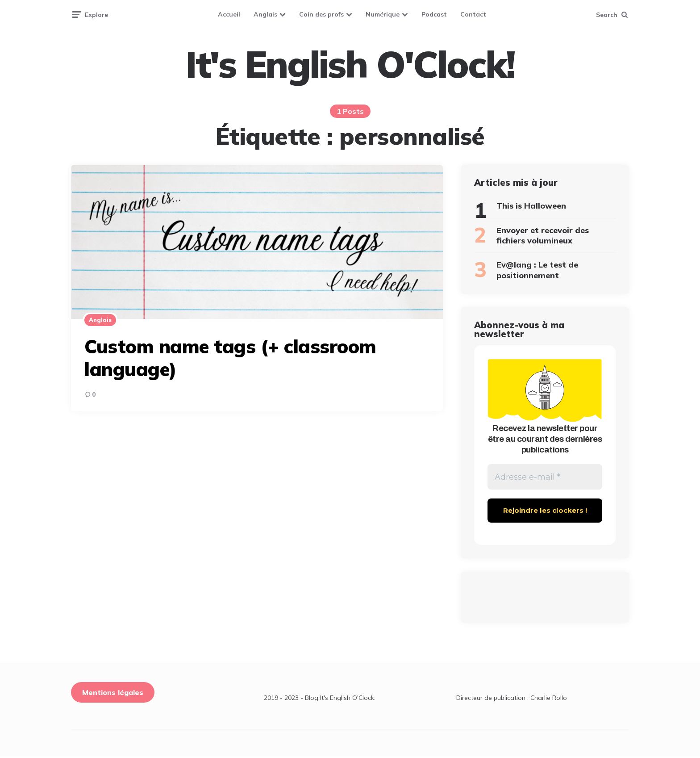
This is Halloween (531, 206)
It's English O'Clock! (350, 64)
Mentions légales (113, 694)
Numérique (383, 14)
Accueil (229, 14)
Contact (473, 14)
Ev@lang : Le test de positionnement (537, 270)
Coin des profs (321, 14)
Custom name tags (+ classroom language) (230, 358)
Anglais (265, 14)
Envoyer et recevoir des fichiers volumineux (543, 235)
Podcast (434, 14)
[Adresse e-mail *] (545, 478)
